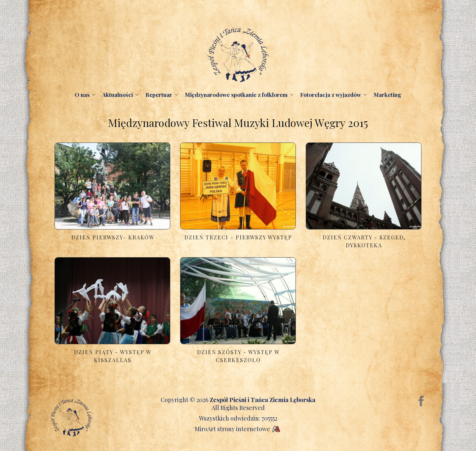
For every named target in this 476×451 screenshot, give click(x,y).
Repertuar (159, 95)
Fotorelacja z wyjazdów (331, 95)
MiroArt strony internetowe (238, 429)
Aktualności (118, 95)
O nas (82, 95)
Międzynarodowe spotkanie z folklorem (236, 95)
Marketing (387, 95)
